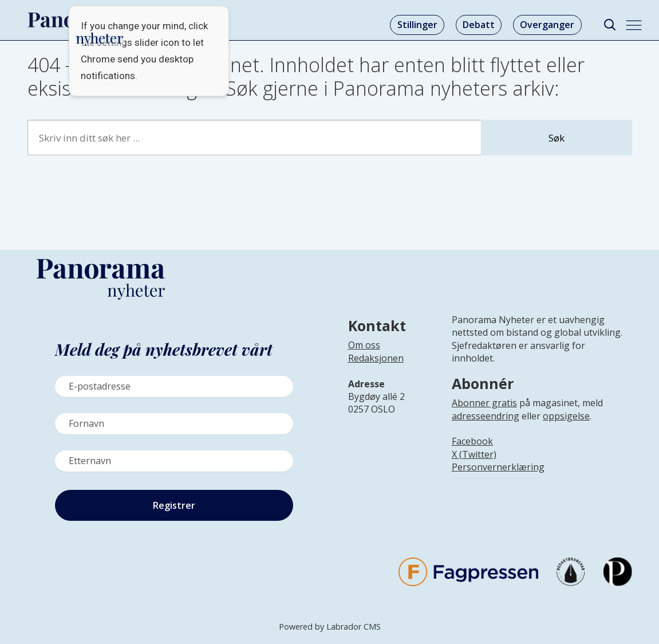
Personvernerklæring (498, 467)
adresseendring (486, 416)
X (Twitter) (474, 454)
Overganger (547, 25)
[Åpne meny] (634, 25)
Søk (557, 138)
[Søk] (610, 25)
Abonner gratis (484, 403)
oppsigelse (566, 416)
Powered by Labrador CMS (330, 627)
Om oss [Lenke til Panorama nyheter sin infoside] (364, 345)
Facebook (472, 441)
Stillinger (417, 25)
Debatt (479, 25)
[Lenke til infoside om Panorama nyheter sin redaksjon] (376, 367)
